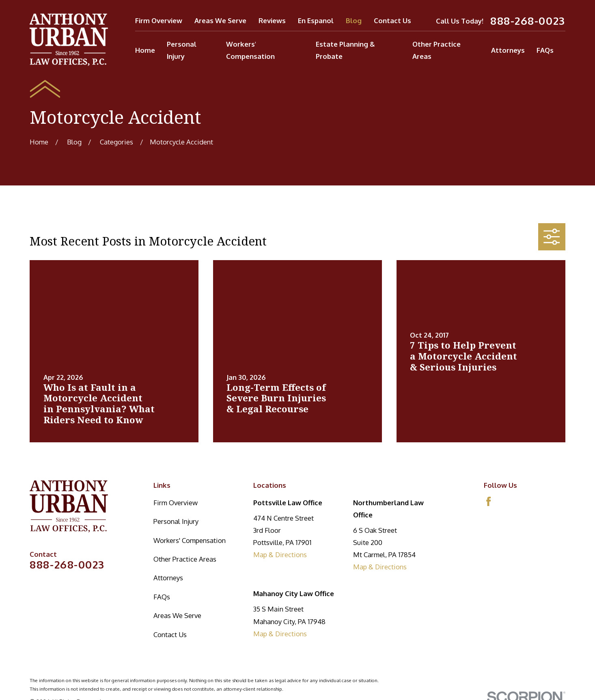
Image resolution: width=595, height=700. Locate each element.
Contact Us (392, 20)
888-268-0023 (528, 21)
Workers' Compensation (190, 540)
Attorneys (168, 578)
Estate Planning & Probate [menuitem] (345, 50)
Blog (354, 20)
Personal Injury (176, 521)
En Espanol (316, 20)
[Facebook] (488, 501)
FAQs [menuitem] (545, 50)
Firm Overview (159, 20)
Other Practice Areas (185, 559)
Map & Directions (280, 555)
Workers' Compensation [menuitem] (250, 50)
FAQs (162, 597)
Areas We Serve (220, 20)
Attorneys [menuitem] (508, 50)
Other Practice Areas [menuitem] (437, 50)
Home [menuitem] (145, 50)
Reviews (272, 20)
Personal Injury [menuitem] (182, 50)
